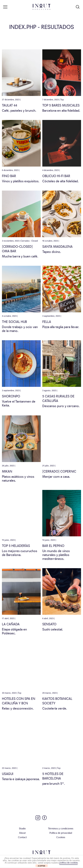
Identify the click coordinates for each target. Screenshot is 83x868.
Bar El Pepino (53, 545)
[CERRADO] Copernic (59, 471)
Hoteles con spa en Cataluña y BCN (19, 701)
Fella (47, 321)
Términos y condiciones (61, 828)
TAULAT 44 (10, 105)
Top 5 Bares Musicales (61, 105)
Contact (22, 837)
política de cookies (68, 862)
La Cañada (11, 624)
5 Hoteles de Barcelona (53, 776)
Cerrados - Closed (29, 241)
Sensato (49, 624)
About (22, 833)
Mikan (7, 471)
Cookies (61, 837)
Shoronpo (11, 396)
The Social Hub (14, 321)
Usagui (8, 774)
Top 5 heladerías (16, 545)
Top (62, 99)
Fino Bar (9, 176)
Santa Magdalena (57, 246)
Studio (22, 828)
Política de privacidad (61, 833)
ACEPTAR (41, 866)
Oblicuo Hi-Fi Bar (56, 176)
